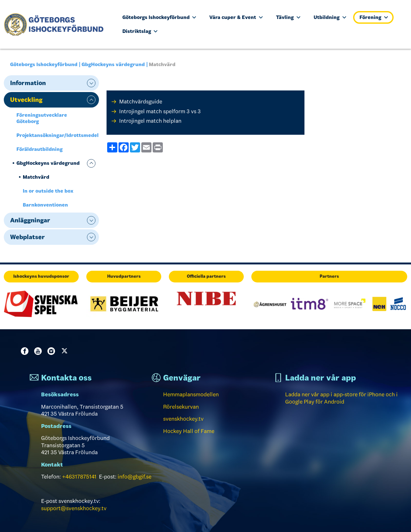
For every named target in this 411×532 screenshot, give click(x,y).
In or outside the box (48, 191)
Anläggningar (30, 220)
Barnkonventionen (45, 205)
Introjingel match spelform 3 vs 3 (160, 111)
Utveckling (26, 100)
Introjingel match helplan (150, 121)
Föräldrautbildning (40, 149)
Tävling (288, 17)
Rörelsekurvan (181, 407)
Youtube (39, 351)
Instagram (52, 351)
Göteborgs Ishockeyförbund (159, 17)
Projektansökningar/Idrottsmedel (58, 135)
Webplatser (28, 237)
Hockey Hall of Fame (189, 431)
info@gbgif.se (135, 477)
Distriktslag (140, 31)
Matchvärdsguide (141, 102)
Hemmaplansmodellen (191, 394)
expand (91, 83)
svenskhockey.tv (183, 419)
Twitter (66, 351)
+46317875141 (79, 477)
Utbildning (330, 17)
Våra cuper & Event (236, 17)
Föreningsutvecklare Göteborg (42, 118)
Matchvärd (36, 177)
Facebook (26, 351)
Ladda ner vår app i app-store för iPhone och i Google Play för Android (341, 398)
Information (28, 83)
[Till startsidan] (56, 24)
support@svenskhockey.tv (74, 508)
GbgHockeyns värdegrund (113, 64)
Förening (374, 17)
